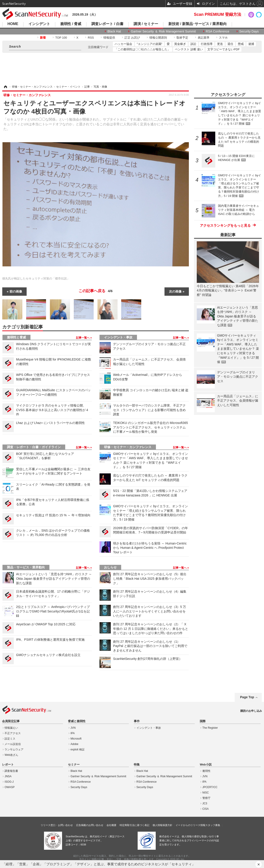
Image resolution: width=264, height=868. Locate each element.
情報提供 (109, 38)
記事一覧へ (83, 338)
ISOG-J (9, 782)
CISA (206, 809)
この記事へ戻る (96, 291)
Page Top (247, 697)
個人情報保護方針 (162, 825)
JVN (73, 728)
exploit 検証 (78, 749)
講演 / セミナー (146, 24)
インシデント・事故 (118, 337)
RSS (91, 38)
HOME (13, 24)
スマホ (223, 38)
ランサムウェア (14, 749)
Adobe (75, 744)
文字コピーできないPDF (223, 49)
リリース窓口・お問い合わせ (57, 825)
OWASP (9, 787)
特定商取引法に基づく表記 (134, 825)
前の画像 (16, 291)
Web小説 (206, 765)
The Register (210, 728)
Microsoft (76, 739)
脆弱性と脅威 (16, 337)
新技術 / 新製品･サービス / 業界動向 (198, 24)
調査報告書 (11, 771)
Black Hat (114, 31)
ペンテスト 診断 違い (189, 49)
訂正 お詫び (132, 38)
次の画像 (175, 291)
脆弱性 (206, 771)
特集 (137, 765)
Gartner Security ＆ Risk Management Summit (163, 31)
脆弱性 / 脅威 (71, 24)
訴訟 (193, 44)
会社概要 (111, 825)
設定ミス (10, 739)
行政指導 (207, 44)
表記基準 (204, 38)
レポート (8, 765)
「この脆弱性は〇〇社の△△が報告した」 (142, 49)
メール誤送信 (13, 744)
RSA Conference (218, 31)
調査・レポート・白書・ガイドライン (34, 447)
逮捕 (251, 44)
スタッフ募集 (213, 825)
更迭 (220, 44)
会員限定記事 (11, 721)
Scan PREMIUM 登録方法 (218, 14)
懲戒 (241, 44)
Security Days (249, 31)
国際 (203, 721)
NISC (206, 793)
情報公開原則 (158, 38)
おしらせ (110, 567)
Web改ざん (11, 755)
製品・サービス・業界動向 (26, 567)
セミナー (74, 765)
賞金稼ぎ (180, 44)
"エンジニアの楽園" (149, 44)
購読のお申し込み (251, 711)
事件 (137, 721)
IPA (73, 733)
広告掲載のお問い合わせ (90, 825)
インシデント (39, 24)
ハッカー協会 (123, 44)
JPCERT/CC (210, 787)
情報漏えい (11, 728)
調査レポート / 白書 (107, 24)
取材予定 (182, 38)
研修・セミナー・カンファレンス (128, 447)
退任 (230, 44)
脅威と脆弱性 (77, 721)
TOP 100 (61, 38)
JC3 (205, 803)
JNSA (8, 776)
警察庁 (206, 798)
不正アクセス (13, 733)
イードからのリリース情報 (190, 825)
